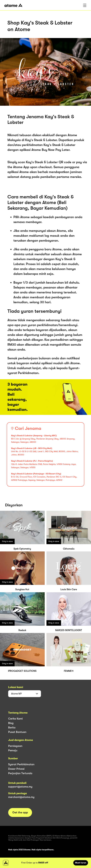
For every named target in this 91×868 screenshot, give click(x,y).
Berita (12, 728)
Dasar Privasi (16, 769)
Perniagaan (15, 746)
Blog (11, 723)
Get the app (20, 812)
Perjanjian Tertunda (20, 773)
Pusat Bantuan (17, 732)
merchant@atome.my (21, 797)
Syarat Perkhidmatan (21, 764)
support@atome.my (20, 787)
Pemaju (13, 750)
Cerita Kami (15, 719)
